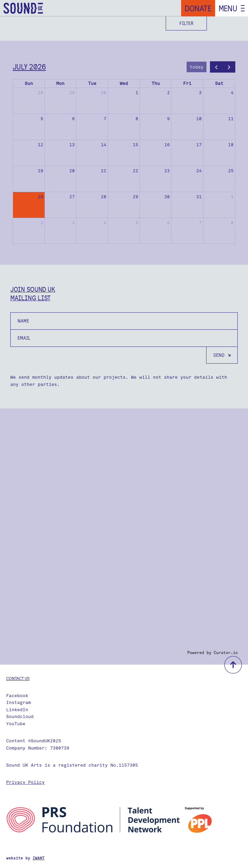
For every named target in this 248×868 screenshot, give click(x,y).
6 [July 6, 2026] (73, 119)
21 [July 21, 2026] (104, 171)
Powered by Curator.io (212, 653)
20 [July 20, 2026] (72, 171)
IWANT (39, 858)
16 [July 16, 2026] (167, 145)
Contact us (18, 678)
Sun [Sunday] (29, 83)
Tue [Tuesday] (92, 83)
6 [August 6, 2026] (168, 223)
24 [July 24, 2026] (199, 171)
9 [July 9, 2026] (168, 119)
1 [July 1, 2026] (137, 93)
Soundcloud (20, 716)
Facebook (17, 696)
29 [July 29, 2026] (135, 197)
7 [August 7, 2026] (200, 223)
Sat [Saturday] (219, 83)
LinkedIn (17, 710)
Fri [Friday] (187, 83)
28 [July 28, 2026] (104, 197)
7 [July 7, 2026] (105, 119)
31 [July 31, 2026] (199, 197)
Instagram (19, 702)
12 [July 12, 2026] (40, 145)
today (197, 67)
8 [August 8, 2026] (232, 223)
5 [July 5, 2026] (42, 119)
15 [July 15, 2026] (135, 145)
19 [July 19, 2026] (40, 171)
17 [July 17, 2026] (199, 145)
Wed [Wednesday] (124, 83)
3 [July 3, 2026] (200, 93)
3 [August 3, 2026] (73, 223)
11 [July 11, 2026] (231, 119)
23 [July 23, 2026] (167, 171)
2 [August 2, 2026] (42, 223)
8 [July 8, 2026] (137, 119)
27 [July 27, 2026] (72, 197)
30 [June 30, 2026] (104, 93)
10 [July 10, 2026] (199, 119)
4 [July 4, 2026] (232, 93)
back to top (233, 665)
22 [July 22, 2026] (135, 171)
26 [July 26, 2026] (40, 197)
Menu (228, 8)
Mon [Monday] (60, 83)
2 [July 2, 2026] (168, 93)
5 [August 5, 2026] (137, 223)
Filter (186, 23)
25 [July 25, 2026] (231, 171)
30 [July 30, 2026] (167, 197)
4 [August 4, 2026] (105, 223)
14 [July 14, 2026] (104, 145)
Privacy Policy (25, 782)
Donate (198, 8)
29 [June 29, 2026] (72, 93)
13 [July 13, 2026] (72, 145)
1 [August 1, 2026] (232, 197)
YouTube (16, 724)
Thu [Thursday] (156, 83)
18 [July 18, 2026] (231, 145)
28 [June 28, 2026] (40, 93)
